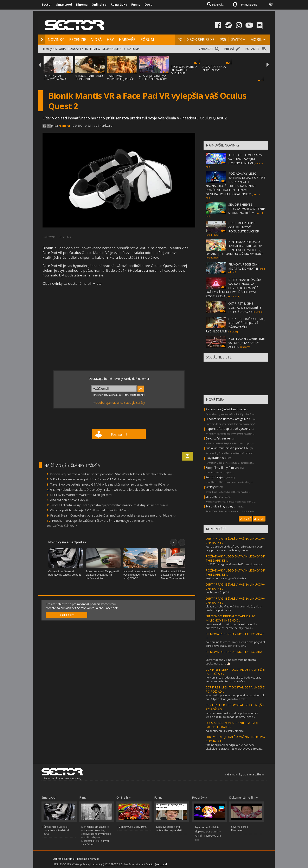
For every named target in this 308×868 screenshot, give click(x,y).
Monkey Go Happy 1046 (133, 827)
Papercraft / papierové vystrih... (228, 429)
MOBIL (256, 39)
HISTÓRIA (59, 49)
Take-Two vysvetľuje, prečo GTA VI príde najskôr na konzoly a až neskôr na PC (110, 484)
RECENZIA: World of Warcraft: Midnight (81, 495)
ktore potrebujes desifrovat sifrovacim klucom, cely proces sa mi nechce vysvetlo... (235, 548)
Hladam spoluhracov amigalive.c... (229, 419)
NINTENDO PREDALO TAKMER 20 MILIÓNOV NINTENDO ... (230, 618)
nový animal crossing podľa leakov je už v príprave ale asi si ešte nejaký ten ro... (232, 626)
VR (49, 126)
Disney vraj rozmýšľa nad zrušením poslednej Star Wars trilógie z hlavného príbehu (112, 474)
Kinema (82, 4)
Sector (47, 4)
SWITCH (238, 39)
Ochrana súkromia (64, 859)
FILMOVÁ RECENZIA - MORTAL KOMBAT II (244, 266)
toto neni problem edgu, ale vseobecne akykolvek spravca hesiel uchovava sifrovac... (234, 747)
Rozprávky (119, 4)
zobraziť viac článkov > (62, 526)
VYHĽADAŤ (206, 49)
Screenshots (214, 497)
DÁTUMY (133, 49)
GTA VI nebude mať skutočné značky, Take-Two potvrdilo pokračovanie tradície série (114, 489)
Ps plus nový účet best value (226, 409)
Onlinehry (99, 4)
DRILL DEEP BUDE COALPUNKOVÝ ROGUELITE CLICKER (244, 227)
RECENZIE (78, 39)
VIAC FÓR (259, 519)
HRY (110, 39)
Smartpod (64, 4)
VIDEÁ (96, 39)
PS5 (223, 39)
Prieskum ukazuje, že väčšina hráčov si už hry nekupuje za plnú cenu (103, 520)
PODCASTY (75, 49)
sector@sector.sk (157, 864)
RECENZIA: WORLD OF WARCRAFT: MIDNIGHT (184, 70)
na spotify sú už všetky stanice (225, 731)
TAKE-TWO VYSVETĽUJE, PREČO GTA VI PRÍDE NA (121, 79)
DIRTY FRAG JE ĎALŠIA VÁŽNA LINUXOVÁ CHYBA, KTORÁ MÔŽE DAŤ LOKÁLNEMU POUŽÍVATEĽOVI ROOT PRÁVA (233, 288)
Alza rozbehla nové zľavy (71, 500)
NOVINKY (56, 39)
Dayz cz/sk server (218, 438)
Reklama (82, 859)
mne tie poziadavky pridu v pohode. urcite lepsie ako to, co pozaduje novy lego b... (232, 715)
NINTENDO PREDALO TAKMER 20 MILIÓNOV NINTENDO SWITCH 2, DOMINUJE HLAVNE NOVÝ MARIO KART (234, 248)
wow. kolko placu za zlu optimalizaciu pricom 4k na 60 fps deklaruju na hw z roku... (235, 697)
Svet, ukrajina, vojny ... (221, 506)
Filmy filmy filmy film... (221, 467)
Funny (136, 4)
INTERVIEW (93, 49)
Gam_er (65, 126)
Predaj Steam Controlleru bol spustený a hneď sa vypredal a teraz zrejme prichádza (113, 515)
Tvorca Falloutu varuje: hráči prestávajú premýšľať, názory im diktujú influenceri (109, 505)
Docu (148, 4)
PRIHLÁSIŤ (67, 615)
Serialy (210, 487)
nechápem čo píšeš (218, 592)
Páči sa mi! (119, 434)
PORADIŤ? (252, 49)
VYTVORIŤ (245, 519)
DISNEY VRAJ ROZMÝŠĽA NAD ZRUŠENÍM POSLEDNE (55, 81)
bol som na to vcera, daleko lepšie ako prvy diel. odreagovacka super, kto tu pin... (236, 644)
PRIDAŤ (229, 49)
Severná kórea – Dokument (240, 829)
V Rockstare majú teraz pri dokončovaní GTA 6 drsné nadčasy (98, 479)
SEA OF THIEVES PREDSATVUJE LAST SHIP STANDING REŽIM (247, 208)
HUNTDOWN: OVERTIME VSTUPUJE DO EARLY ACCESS (246, 343)
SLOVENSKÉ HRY (114, 49)
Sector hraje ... (215, 477)
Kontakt (94, 859)
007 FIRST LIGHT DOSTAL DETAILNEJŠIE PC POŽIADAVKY (245, 307)
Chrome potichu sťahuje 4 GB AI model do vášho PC (90, 510)
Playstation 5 (215, 458)
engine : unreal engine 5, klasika (226, 578)
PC (180, 39)
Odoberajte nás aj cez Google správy (120, 403)
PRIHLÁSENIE (249, 5)
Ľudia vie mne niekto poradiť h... (227, 448)
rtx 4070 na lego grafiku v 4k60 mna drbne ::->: (234, 564)
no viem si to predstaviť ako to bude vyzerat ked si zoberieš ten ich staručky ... (233, 679)
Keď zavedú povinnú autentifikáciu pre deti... (170, 829)
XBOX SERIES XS (201, 39)
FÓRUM (147, 39)
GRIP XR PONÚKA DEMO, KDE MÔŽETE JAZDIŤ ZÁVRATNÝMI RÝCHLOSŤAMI (235, 325)
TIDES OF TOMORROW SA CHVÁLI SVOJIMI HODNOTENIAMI (245, 159)
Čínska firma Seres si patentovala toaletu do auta (57, 830)
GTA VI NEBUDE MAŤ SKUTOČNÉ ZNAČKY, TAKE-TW (153, 79)
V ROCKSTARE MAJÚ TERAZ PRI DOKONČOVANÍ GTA (89, 79)
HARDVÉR (127, 39)
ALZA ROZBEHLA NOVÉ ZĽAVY (214, 68)
